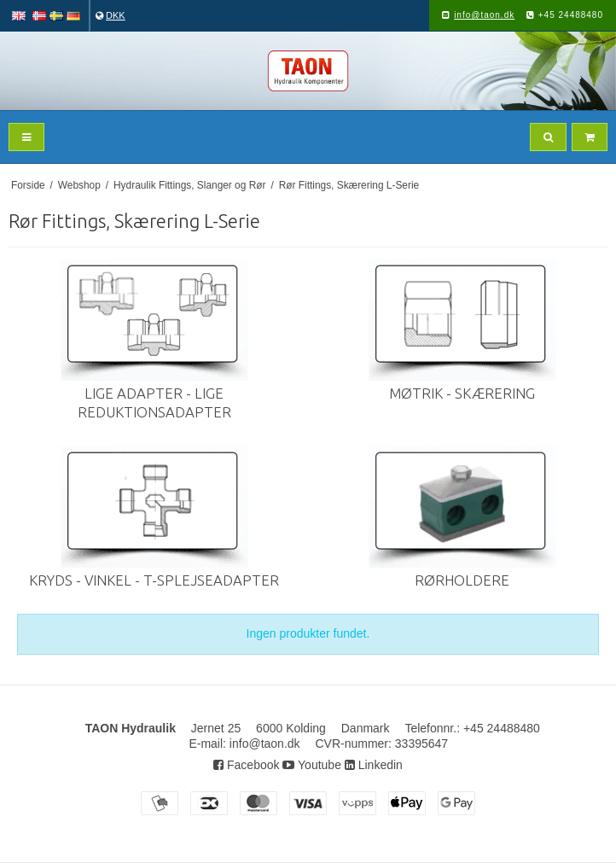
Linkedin (374, 765)
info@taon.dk (484, 15)
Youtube (312, 765)
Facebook (246, 765)
